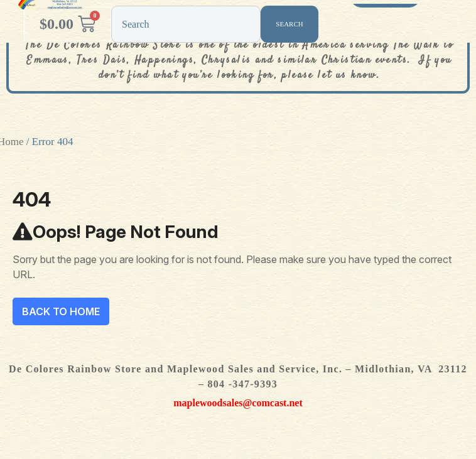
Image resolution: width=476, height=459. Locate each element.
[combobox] (186, 24)
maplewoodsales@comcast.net (238, 403)
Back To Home (61, 311)
